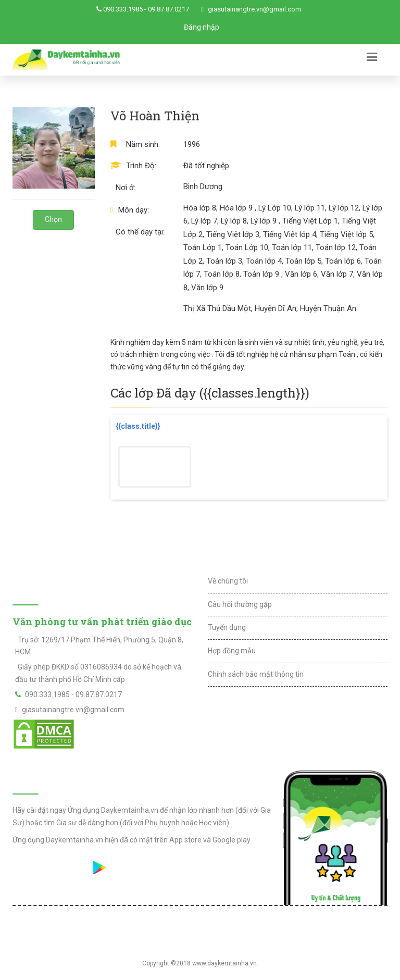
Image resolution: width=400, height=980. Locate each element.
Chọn (53, 219)
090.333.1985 (123, 9)
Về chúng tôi (228, 581)
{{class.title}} (138, 426)
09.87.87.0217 (168, 9)
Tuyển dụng (227, 627)
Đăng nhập (202, 27)
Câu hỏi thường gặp (240, 604)
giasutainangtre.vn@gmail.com (254, 9)
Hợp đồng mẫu (232, 651)
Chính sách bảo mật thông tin (256, 674)
